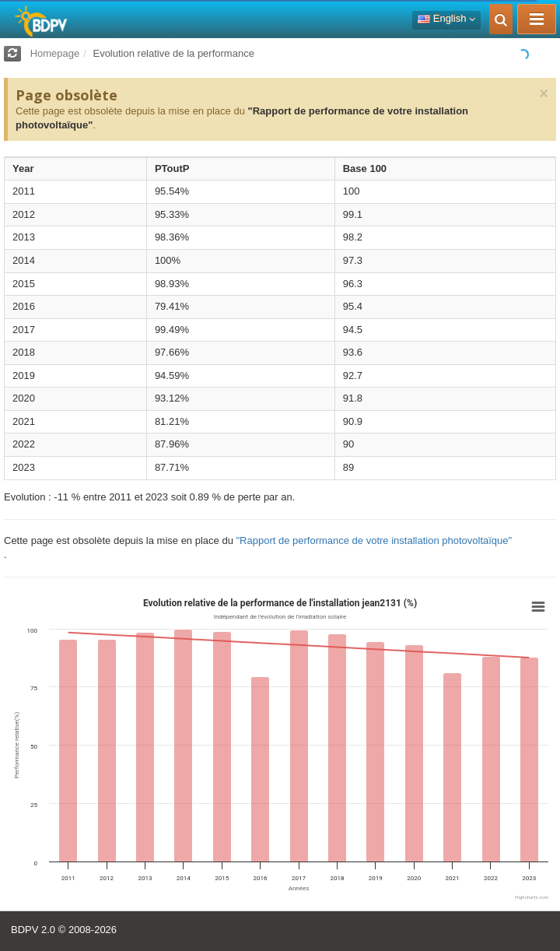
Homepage (55, 53)
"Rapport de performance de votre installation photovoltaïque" (374, 540)
